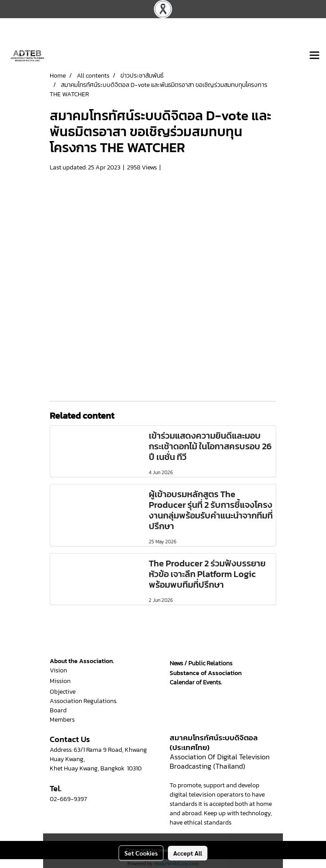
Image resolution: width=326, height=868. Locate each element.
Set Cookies (141, 853)
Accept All (188, 853)
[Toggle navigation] (314, 56)
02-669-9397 (68, 799)
